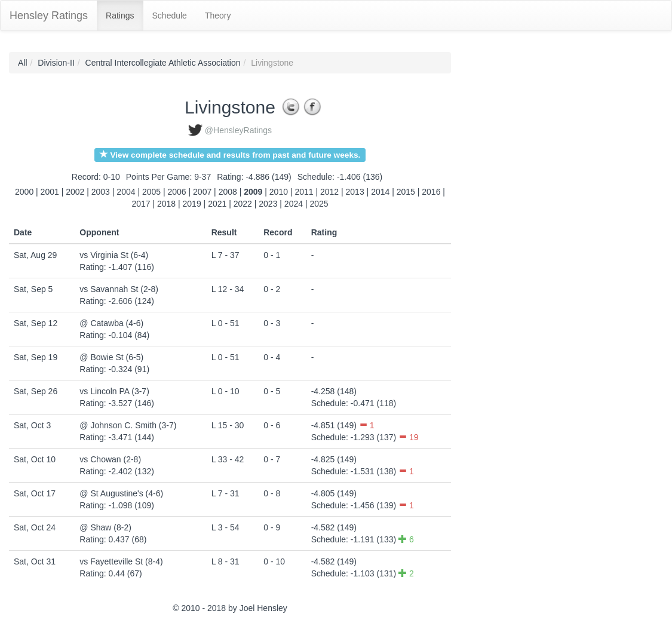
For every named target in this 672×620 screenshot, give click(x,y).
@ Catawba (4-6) (111, 323)
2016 (431, 192)
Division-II (56, 63)
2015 (406, 192)
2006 (177, 192)
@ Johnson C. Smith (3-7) (128, 425)
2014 (380, 192)
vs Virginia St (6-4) (114, 255)
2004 (126, 192)
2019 (192, 204)
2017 (141, 204)
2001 (50, 192)
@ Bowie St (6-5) (111, 357)
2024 (294, 204)
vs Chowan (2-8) (110, 459)
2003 (101, 192)
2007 (202, 192)
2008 (228, 192)
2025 (319, 204)
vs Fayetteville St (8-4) (121, 561)
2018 (166, 204)
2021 (217, 204)
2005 (151, 192)
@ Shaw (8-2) (105, 527)
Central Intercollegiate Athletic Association (163, 63)
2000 (24, 192)
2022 (243, 204)
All (23, 63)
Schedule (170, 16)
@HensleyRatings (238, 130)
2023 (268, 204)
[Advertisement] (505, 231)
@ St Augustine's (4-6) (121, 493)
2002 (75, 192)
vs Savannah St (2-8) (119, 289)
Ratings (120, 16)
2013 (355, 192)
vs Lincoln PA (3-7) (114, 391)
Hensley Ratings (49, 16)
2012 (329, 192)
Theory (218, 16)
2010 (279, 192)
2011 (304, 192)
